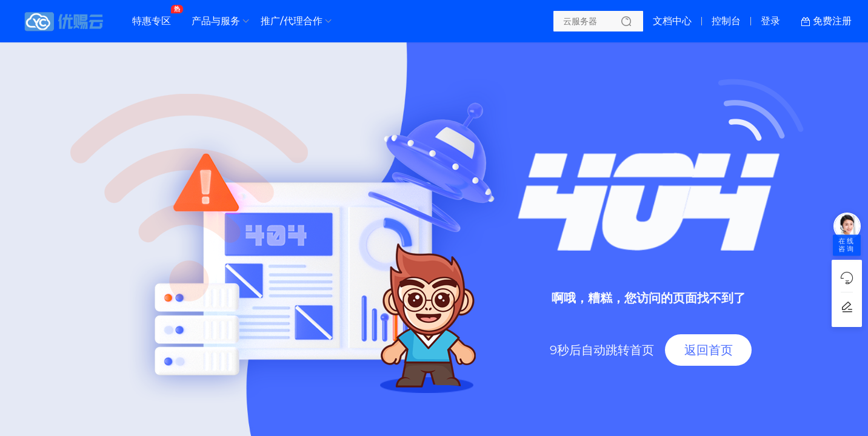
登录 (770, 21)
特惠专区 (155, 16)
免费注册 (832, 21)
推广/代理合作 (292, 21)
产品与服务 (216, 21)
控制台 (726, 21)
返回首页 (709, 350)
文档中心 (672, 21)
